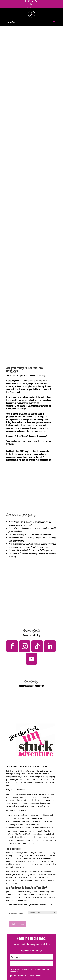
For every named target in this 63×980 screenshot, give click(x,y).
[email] (31, 963)
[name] (31, 957)
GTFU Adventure (16, 914)
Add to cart (18, 924)
